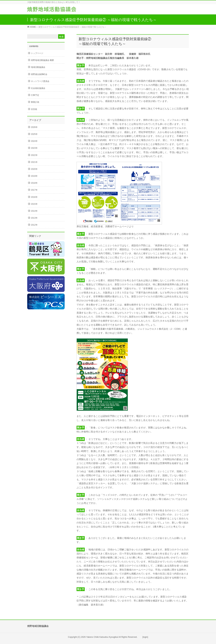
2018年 (34, 183)
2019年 (34, 176)
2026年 (34, 127)
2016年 (34, 197)
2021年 (34, 162)
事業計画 (35, 102)
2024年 (34, 141)
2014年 (34, 211)
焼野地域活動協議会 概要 (42, 60)
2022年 (34, 155)
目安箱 (34, 109)
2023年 (34, 148)
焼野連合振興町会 (39, 74)
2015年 (34, 204)
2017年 (34, 190)
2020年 (34, 169)
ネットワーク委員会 (40, 81)
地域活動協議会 (38, 67)
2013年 (34, 218)
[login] (145, 637)
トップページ (37, 53)
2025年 (34, 134)
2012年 (34, 225)
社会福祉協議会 (38, 88)
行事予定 (35, 95)
